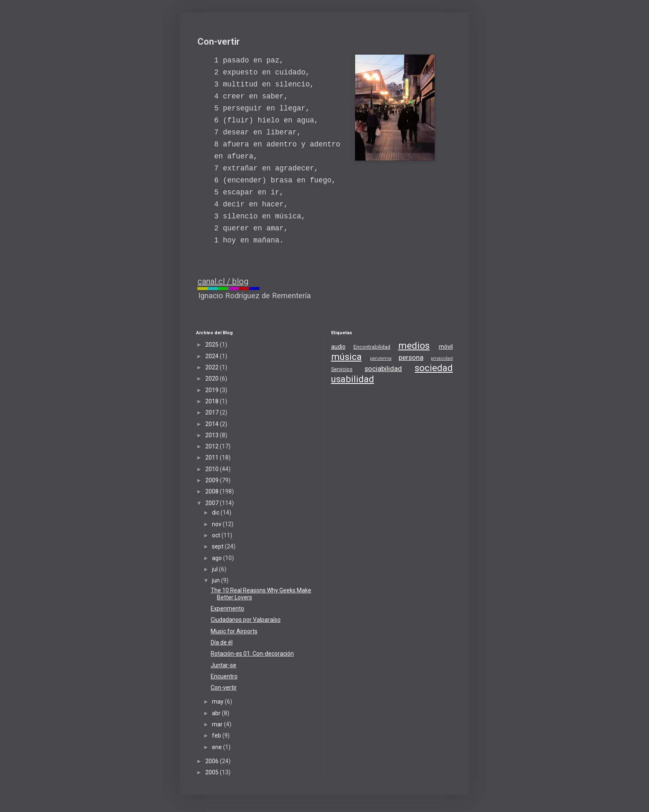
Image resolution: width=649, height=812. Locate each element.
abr (217, 713)
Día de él (222, 642)
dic (216, 513)
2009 (213, 480)
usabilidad (353, 379)
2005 (213, 772)
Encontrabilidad (372, 347)
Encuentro (224, 676)
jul (215, 569)
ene (218, 747)
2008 (213, 491)
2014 (213, 424)
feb (217, 735)
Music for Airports (234, 631)
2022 (213, 367)
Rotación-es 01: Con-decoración (252, 654)
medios (414, 345)
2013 (213, 435)
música (346, 357)
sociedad (434, 368)
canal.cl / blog (223, 281)
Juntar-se (224, 665)
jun (216, 580)
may (218, 702)
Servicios (342, 369)
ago (218, 558)
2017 (213, 412)
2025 (213, 345)
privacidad (442, 358)
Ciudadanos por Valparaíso (246, 620)
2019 (213, 390)
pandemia (381, 358)
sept (218, 546)
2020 (213, 378)
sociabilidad (383, 369)
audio (338, 347)
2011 (213, 457)
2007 (213, 503)
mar (218, 724)
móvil (446, 347)
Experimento (227, 608)
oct (217, 535)
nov (217, 524)
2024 (213, 356)
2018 (213, 401)
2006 (213, 761)
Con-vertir (224, 687)
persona (411, 357)
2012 (213, 446)
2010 (213, 469)
